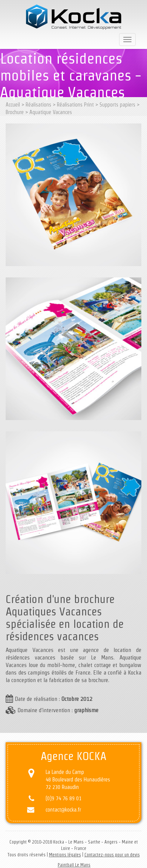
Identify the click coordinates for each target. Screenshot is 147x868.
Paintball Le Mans (74, 865)
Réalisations (38, 105)
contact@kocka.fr (63, 810)
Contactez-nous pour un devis (112, 855)
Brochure (15, 112)
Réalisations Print (75, 105)
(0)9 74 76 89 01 (64, 798)
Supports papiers (117, 105)
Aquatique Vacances (51, 112)
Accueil (13, 105)
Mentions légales (65, 855)
